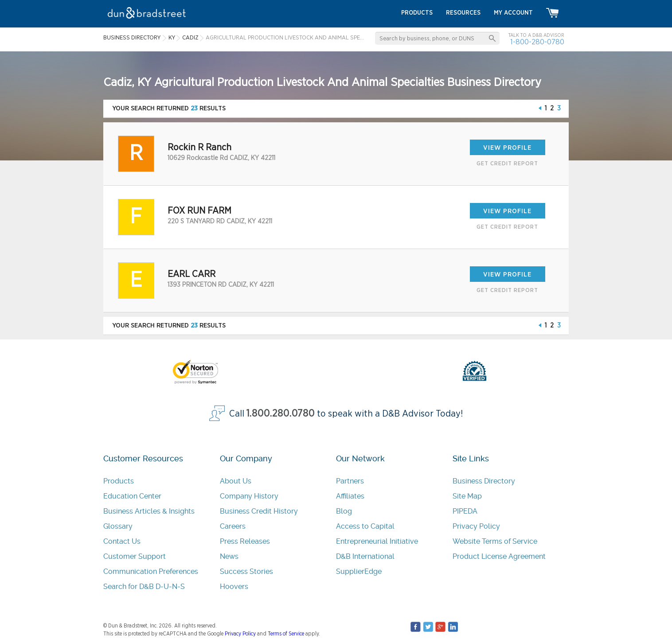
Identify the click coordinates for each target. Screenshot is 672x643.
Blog (344, 511)
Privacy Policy (476, 526)
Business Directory (484, 481)
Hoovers (234, 586)
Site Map (467, 496)
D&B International (365, 556)
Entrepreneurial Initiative (377, 541)
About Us (236, 481)
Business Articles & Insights (149, 511)
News (229, 556)
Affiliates (350, 496)
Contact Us (122, 541)
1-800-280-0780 (537, 42)
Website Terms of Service (495, 541)
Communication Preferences (151, 571)
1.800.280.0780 (281, 414)
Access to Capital (365, 526)
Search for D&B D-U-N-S (144, 586)
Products (119, 481)
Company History (249, 496)
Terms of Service (286, 634)
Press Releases (245, 541)
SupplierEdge (359, 571)
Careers (233, 526)
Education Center (132, 496)
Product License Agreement (499, 556)
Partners (350, 481)
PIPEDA (465, 511)
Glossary (118, 526)
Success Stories (246, 571)
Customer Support (135, 556)
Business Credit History (259, 511)
